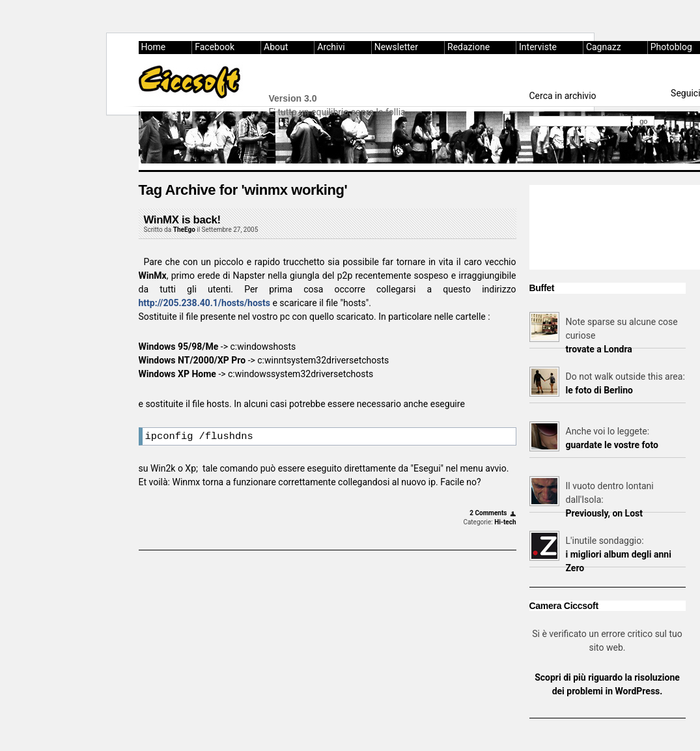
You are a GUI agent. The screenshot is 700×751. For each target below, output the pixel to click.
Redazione (469, 47)
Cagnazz (604, 47)
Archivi (331, 47)
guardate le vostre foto (612, 445)
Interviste (538, 47)
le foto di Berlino (599, 390)
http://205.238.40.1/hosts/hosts (204, 303)
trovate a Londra (599, 349)
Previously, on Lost (605, 513)
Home (154, 47)
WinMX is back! (182, 220)
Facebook (215, 47)
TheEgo (184, 230)
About (276, 47)
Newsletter (396, 47)
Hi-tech (505, 524)
